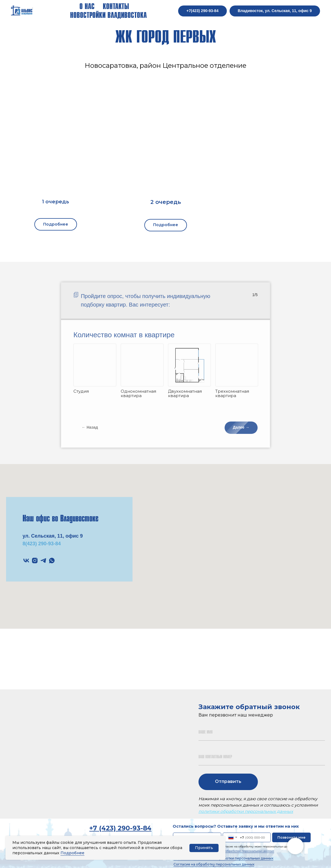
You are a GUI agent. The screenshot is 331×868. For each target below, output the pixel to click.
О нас (87, 7)
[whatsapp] (52, 561)
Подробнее (72, 853)
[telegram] (43, 561)
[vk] (26, 561)
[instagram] (35, 561)
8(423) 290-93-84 (42, 544)
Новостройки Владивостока (108, 15)
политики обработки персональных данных (246, 811)
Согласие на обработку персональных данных (214, 864)
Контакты (116, 7)
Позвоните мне (291, 837)
